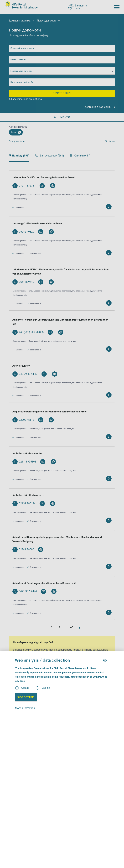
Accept (25, 688)
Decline (46, 688)
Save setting (26, 697)
